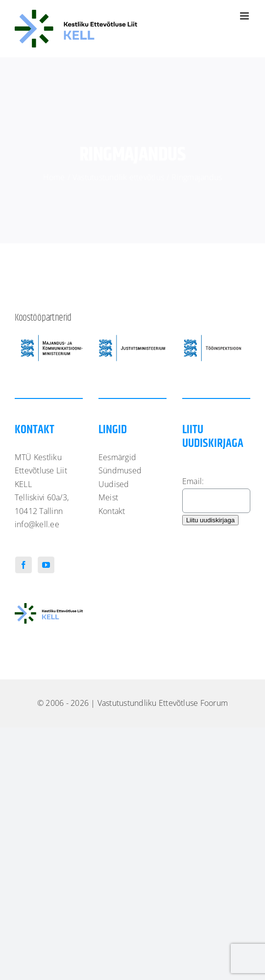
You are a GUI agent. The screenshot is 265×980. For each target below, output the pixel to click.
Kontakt (112, 511)
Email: (193, 481)
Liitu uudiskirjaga (210, 520)
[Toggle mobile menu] (245, 16)
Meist (108, 497)
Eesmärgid (117, 457)
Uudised (114, 484)
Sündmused (120, 470)
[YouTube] (46, 565)
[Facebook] (24, 565)
